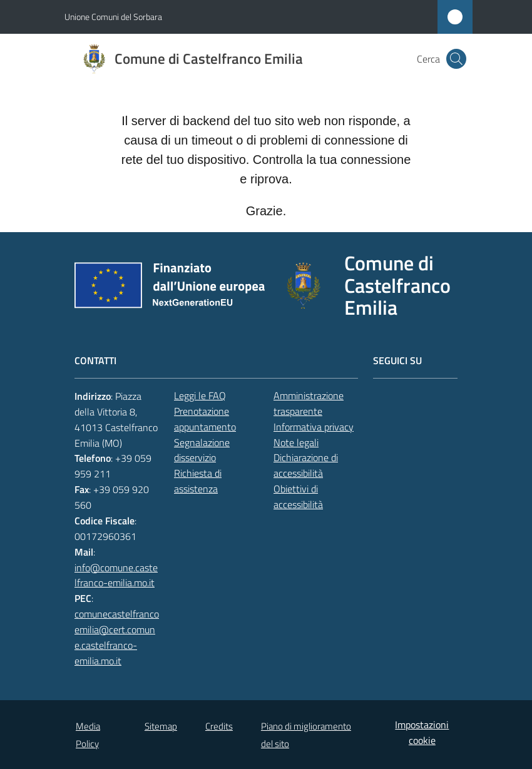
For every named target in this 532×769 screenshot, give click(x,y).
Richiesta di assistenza (198, 481)
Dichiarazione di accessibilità (306, 465)
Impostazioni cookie (422, 732)
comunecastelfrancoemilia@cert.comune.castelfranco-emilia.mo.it (117, 637)
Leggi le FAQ (200, 395)
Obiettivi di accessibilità (298, 497)
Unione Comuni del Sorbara (113, 17)
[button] (456, 59)
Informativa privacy (314, 427)
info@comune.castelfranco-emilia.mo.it (116, 575)
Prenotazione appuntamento (205, 419)
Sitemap (161, 726)
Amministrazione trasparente (309, 403)
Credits (219, 726)
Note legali (296, 442)
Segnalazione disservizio (202, 450)
